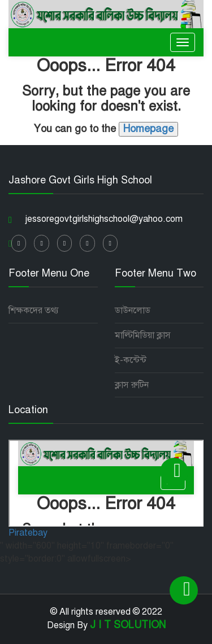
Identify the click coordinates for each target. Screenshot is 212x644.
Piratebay (28, 533)
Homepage (148, 129)
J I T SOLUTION (128, 625)
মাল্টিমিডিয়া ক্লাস (143, 335)
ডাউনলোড (133, 310)
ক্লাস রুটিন (132, 385)
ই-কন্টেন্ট (131, 360)
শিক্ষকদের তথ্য (34, 310)
